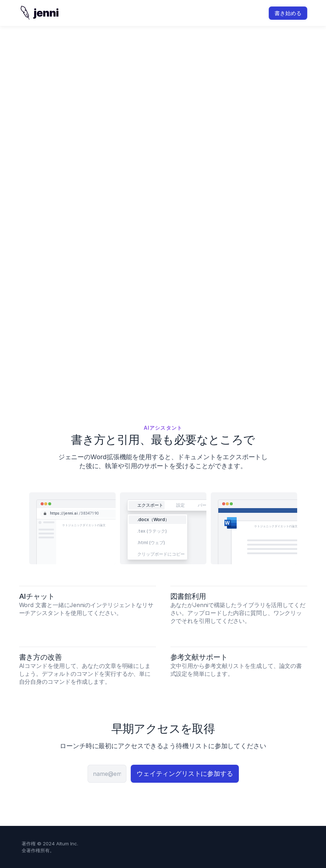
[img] (39, 13)
